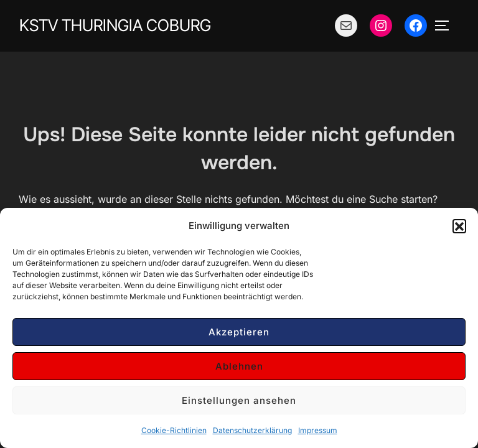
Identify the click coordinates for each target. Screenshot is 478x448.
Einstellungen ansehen (239, 400)
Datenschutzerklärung (252, 430)
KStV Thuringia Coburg (115, 25)
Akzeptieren (239, 332)
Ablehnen (239, 366)
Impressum (318, 430)
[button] (459, 226)
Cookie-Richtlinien (174, 430)
